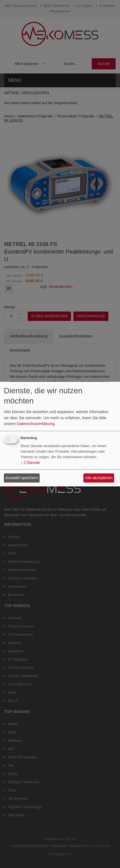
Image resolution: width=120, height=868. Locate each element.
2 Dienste (30, 463)
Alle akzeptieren (99, 478)
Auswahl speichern (22, 478)
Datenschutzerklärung (36, 424)
